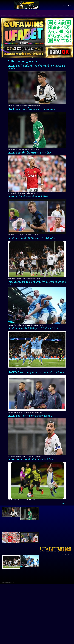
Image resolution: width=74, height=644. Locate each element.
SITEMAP (37, 14)
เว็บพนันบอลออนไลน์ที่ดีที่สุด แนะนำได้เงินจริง (31, 238)
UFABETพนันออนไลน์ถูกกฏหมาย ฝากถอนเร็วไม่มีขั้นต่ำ (36, 372)
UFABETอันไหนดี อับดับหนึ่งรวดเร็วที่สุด (28, 196)
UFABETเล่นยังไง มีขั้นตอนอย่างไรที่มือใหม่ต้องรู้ (32, 109)
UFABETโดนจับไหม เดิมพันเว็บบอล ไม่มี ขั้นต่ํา (31, 460)
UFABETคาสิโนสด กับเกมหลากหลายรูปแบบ (30, 416)
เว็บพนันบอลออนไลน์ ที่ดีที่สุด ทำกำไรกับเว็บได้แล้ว (33, 328)
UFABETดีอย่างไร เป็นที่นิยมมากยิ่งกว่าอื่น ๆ (30, 153)
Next (64, 503)
